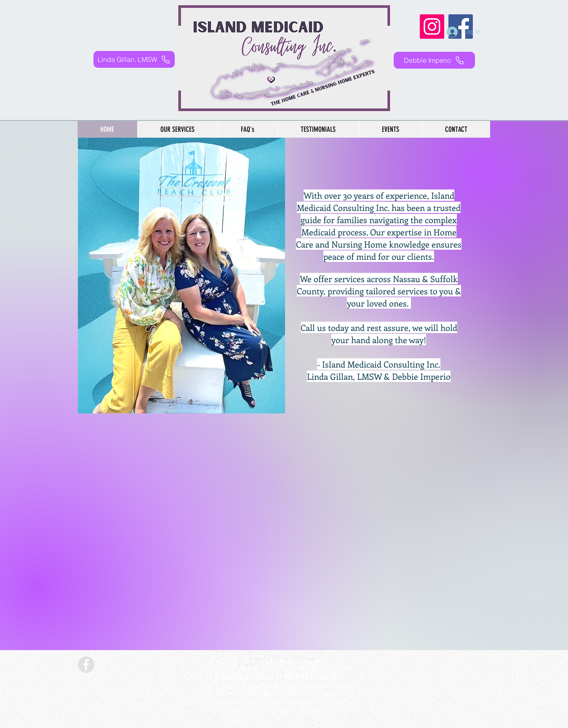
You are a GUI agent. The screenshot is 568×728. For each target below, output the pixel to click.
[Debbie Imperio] (434, 60)
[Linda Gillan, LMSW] (134, 59)
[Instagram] (432, 27)
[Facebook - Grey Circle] (86, 665)
